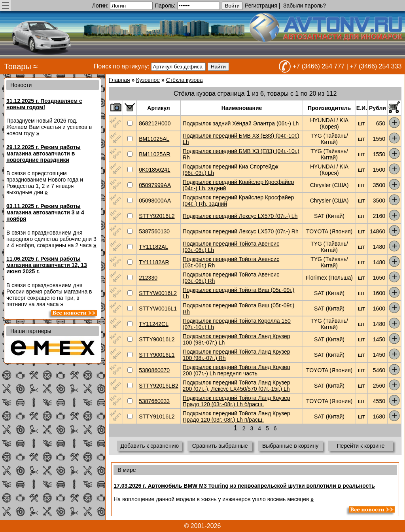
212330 (148, 278)
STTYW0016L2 (158, 293)
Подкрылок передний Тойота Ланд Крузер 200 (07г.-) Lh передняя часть (237, 370)
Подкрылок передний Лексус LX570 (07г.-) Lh (240, 216)
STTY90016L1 (157, 355)
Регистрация (261, 6)
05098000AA (155, 201)
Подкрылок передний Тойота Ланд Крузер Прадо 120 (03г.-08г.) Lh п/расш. (237, 417)
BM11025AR (154, 154)
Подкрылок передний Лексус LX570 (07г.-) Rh (241, 231)
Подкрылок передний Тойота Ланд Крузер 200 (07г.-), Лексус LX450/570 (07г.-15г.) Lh (237, 386)
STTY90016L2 (157, 339)
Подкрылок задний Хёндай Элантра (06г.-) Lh (241, 123)
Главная (119, 80)
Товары (18, 66)
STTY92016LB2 (159, 386)
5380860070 (154, 370)
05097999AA (155, 185)
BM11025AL (154, 139)
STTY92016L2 (157, 216)
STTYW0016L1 (158, 309)
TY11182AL (153, 247)
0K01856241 (154, 170)
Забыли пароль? (305, 6)
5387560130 (154, 231)
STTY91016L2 (157, 417)
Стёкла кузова (185, 80)
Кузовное (148, 80)
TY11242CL (154, 324)
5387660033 (154, 401)
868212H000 (155, 123)
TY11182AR (154, 262)
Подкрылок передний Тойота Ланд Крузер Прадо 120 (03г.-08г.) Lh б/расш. (237, 401)
